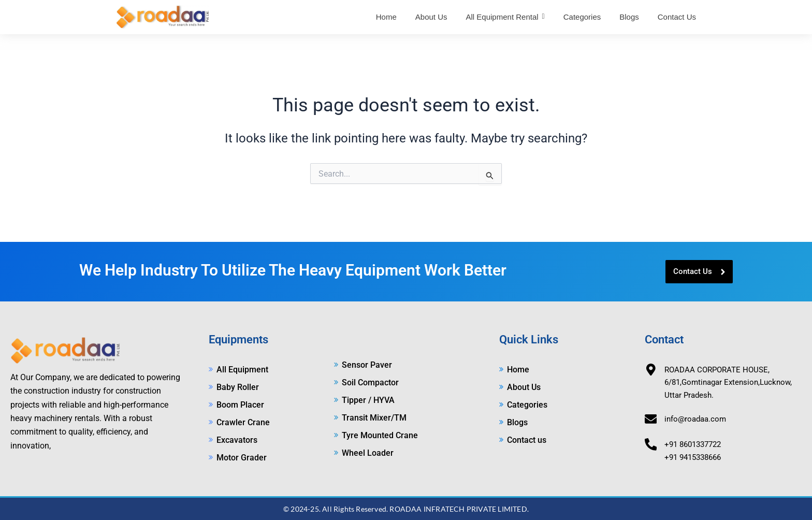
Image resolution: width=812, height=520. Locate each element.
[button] (505, 17)
